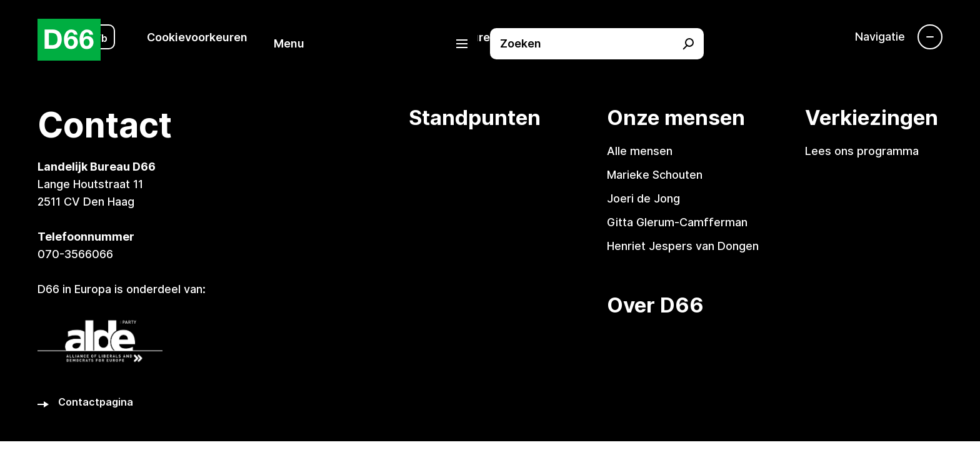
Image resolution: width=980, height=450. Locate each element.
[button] (377, 44)
